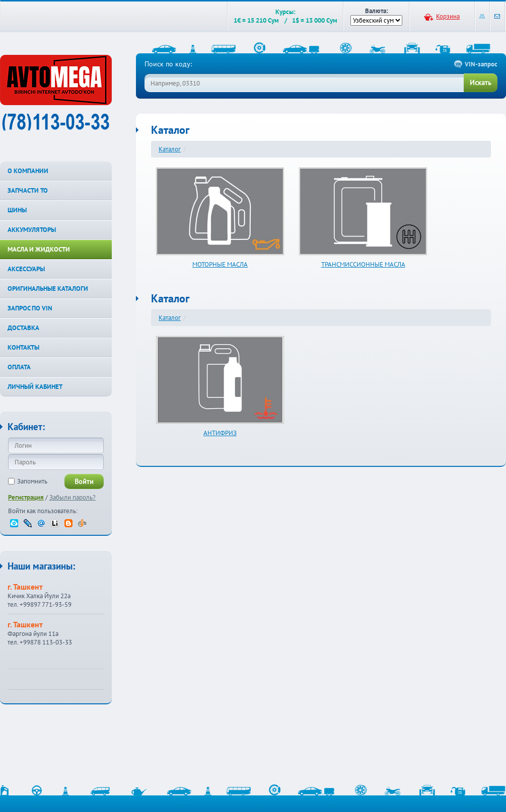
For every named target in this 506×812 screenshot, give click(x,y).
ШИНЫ (17, 210)
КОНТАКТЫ (23, 347)
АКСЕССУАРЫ (26, 269)
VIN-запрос (481, 64)
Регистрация (26, 497)
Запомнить (32, 481)
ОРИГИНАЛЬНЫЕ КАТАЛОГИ (48, 289)
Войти (84, 481)
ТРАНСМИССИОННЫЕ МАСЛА (363, 264)
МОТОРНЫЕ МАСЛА (220, 264)
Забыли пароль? (73, 497)
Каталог (170, 149)
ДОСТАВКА (23, 328)
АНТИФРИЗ (220, 433)
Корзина (448, 16)
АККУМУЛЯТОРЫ (32, 230)
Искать (481, 83)
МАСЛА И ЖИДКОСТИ (39, 249)
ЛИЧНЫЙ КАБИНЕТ (35, 387)
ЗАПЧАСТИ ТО (28, 190)
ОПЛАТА (19, 367)
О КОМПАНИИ (28, 171)
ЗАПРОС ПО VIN (30, 308)
